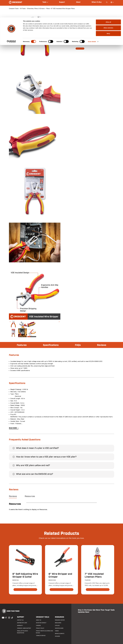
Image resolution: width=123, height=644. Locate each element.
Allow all (108, 5)
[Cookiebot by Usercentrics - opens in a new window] (11, 24)
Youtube (3, 617)
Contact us (20, 620)
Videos (57, 631)
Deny (108, 16)
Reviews (101, 345)
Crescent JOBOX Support (24, 628)
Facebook (6, 617)
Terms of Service (41, 636)
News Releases (59, 628)
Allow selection (108, 10)
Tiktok (12, 617)
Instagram (9, 617)
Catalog (57, 626)
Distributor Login (22, 623)
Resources (30, 496)
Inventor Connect (41, 623)
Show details (92, 24)
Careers (38, 626)
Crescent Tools (42, 617)
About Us (38, 620)
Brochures (58, 623)
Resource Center (60, 620)
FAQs (78, 345)
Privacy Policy (40, 628)
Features (22, 345)
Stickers (57, 636)
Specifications (51, 345)
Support (20, 617)
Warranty (20, 626)
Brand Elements (59, 634)
